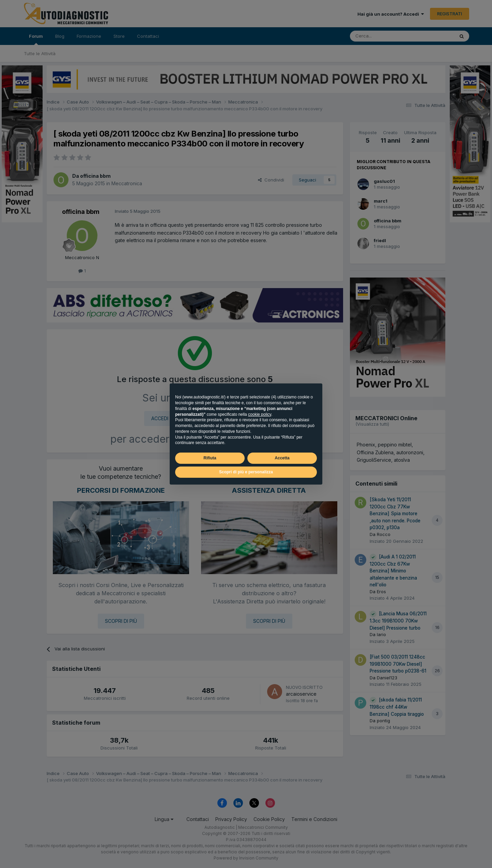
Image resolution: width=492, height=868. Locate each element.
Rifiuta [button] (210, 458)
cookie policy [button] (260, 414)
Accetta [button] (282, 458)
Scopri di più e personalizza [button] (246, 472)
